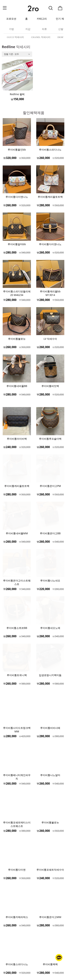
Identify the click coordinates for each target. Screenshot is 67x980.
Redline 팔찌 (17, 94)
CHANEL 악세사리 (41, 37)
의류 (44, 29)
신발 (61, 29)
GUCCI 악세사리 (16, 37)
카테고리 (42, 19)
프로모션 (11, 19)
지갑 (28, 29)
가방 (11, 29)
